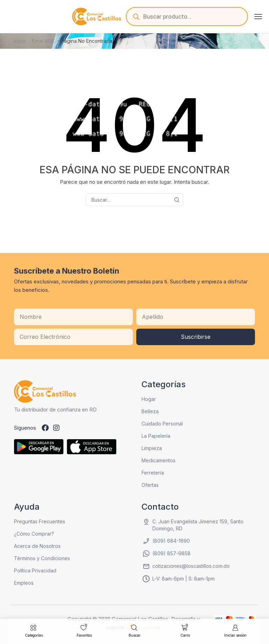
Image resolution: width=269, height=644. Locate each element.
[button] (258, 16)
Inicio (20, 41)
